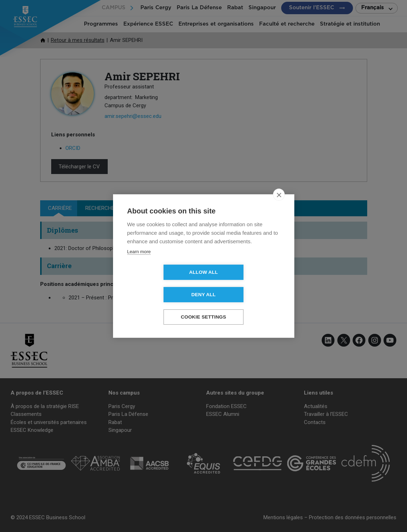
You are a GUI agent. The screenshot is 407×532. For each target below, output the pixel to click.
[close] (279, 206)
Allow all (163, 284)
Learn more (139, 263)
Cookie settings (204, 306)
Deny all (244, 284)
